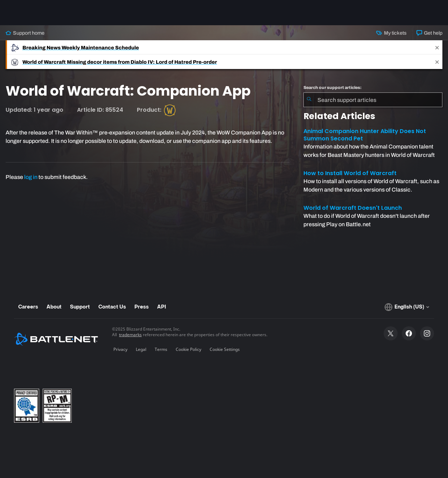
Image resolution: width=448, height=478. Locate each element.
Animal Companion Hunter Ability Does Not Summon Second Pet (365, 135)
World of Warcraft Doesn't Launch (353, 208)
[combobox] (373, 100)
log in (31, 177)
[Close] (437, 47)
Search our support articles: (332, 88)
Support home (25, 33)
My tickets (391, 33)
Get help (429, 33)
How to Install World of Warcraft (350, 173)
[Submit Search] (309, 100)
